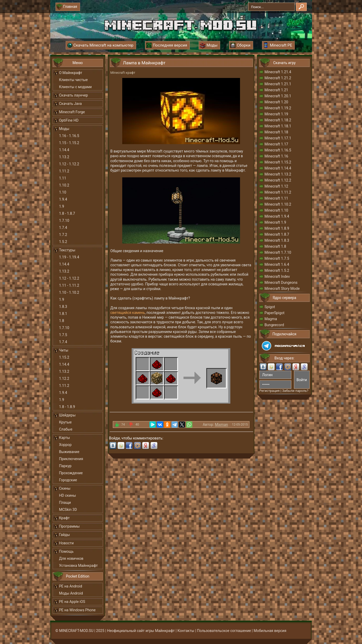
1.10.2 (64, 185)
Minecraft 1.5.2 (277, 270)
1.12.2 (64, 379)
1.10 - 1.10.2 (69, 292)
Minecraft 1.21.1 (278, 84)
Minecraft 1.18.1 (278, 126)
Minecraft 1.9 (275, 222)
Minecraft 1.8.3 (277, 240)
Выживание (69, 452)
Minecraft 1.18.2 (278, 120)
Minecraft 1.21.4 (278, 72)
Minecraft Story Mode (282, 289)
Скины (65, 488)
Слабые (66, 429)
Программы (69, 526)
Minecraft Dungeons (281, 283)
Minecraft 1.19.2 (278, 108)
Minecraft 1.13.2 (278, 174)
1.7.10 (64, 221)
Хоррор (65, 445)
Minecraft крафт (123, 73)
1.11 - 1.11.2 (69, 285)
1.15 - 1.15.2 (69, 143)
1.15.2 (64, 357)
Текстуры (67, 250)
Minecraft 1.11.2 (278, 192)
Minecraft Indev (277, 276)
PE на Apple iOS (72, 602)
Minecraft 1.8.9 (277, 228)
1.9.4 (63, 199)
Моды (64, 129)
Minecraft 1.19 (276, 114)
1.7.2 (63, 235)
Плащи (65, 502)
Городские (68, 480)
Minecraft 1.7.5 (277, 258)
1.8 (62, 321)
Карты (65, 438)
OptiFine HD (69, 120)
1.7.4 (63, 228)
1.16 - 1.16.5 (69, 136)
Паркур (65, 466)
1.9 (62, 206)
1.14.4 (64, 150)
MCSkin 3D (68, 510)
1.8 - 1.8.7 (67, 213)
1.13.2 (64, 157)
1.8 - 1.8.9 (67, 407)
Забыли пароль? (295, 391)
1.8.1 (63, 314)
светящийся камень (128, 313)
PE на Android (71, 586)
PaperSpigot (275, 313)
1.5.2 (63, 242)
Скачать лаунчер (74, 95)
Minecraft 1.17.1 (278, 138)
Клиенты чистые (74, 80)
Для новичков (71, 558)
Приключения (71, 459)
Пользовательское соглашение (224, 631)
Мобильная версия (270, 631)
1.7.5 (63, 335)
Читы (64, 350)
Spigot (270, 307)
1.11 (63, 178)
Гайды (65, 535)
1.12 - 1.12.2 (69, 164)
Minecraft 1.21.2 (278, 78)
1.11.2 (64, 171)
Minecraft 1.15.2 (278, 162)
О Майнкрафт (71, 73)
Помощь (66, 551)
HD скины (68, 495)
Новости (66, 543)
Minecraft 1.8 (275, 246)
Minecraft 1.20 (276, 102)
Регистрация (270, 391)
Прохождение (71, 473)
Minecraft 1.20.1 (278, 96)
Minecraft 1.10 (276, 210)
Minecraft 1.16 (276, 156)
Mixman (221, 425)
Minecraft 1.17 (276, 144)
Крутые (65, 422)
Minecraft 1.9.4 (277, 216)
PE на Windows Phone (77, 610)
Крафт (65, 518)
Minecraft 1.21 (276, 90)
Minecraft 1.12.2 (278, 180)
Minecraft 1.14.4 (278, 168)
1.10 (63, 192)
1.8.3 (63, 307)
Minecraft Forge (72, 112)
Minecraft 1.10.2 (278, 204)
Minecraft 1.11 (276, 198)
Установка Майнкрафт (79, 566)
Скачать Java (71, 104)
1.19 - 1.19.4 (69, 257)
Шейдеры (67, 415)
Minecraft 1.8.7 (277, 234)
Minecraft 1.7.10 (278, 252)
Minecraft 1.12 (276, 186)
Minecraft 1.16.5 (278, 150)
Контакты (186, 631)
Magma (271, 319)
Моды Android (71, 593)
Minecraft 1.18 (276, 132)
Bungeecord (274, 325)
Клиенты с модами (76, 87)
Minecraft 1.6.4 (277, 264)
